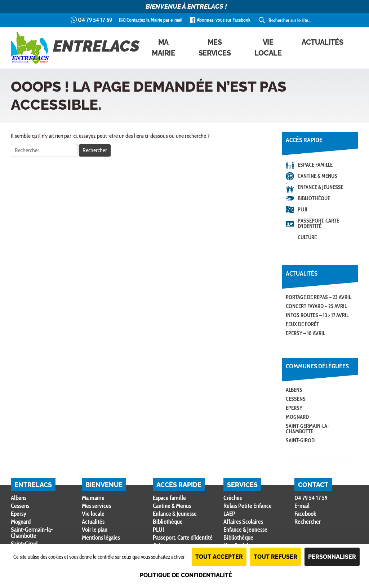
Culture (307, 237)
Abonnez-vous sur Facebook (224, 20)
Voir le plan (95, 530)
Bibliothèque (314, 198)
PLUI (303, 210)
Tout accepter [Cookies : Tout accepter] (219, 557)
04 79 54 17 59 (95, 20)
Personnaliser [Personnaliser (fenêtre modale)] (332, 557)
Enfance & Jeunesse (321, 187)
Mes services (215, 48)
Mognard (297, 417)
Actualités (322, 42)
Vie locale (268, 48)
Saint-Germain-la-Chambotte (307, 429)
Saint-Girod (300, 440)
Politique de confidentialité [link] (186, 575)
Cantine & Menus (317, 176)
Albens (294, 390)
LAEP (229, 514)
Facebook (305, 514)
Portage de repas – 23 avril (318, 297)
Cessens (296, 399)
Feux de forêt (302, 324)
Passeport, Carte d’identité (318, 223)
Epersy (294, 408)
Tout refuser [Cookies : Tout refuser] (275, 557)
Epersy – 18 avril (305, 333)
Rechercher (308, 522)
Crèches (233, 498)
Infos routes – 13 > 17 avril (317, 315)
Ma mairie (163, 48)
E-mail (302, 506)
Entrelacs (75, 48)
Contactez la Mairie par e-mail (154, 20)
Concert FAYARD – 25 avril (316, 306)
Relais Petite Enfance (248, 506)
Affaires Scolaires (243, 522)
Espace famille (315, 165)
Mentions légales (101, 537)
